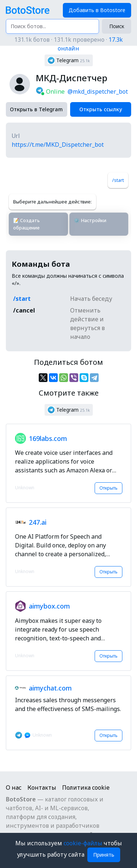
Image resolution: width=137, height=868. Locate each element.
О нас (14, 787)
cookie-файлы (84, 843)
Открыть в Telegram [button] (36, 109)
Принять (104, 855)
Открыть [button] (109, 488)
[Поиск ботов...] (52, 26)
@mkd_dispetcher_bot (98, 91)
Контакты (42, 787)
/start (118, 180)
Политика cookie (86, 787)
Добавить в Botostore (97, 10)
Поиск (117, 26)
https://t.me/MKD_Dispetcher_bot (58, 145)
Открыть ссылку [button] (101, 109)
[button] (69, 60)
